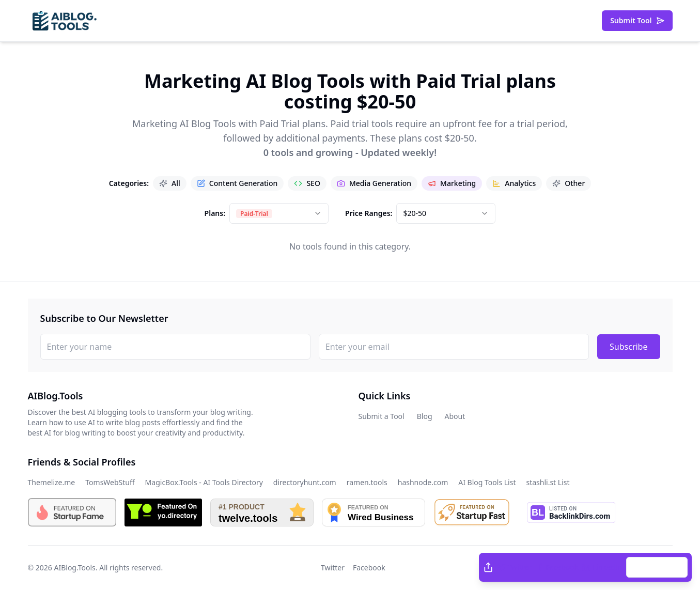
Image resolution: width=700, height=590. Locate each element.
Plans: (215, 213)
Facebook (557, 567)
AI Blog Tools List (487, 482)
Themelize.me (52, 482)
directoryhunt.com (305, 482)
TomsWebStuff (110, 482)
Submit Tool (637, 20)
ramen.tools (367, 482)
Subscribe (628, 347)
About (455, 416)
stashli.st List (548, 482)
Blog (425, 416)
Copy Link (657, 567)
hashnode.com (423, 482)
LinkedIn (602, 567)
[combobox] (279, 213)
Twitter (515, 567)
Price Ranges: (369, 213)
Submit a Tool (382, 416)
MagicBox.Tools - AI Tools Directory (204, 482)
